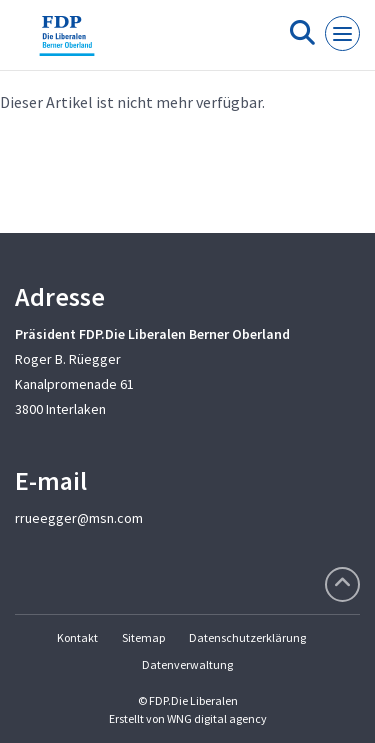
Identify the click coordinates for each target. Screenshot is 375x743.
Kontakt (77, 637)
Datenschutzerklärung (247, 637)
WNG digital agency (217, 718)
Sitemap (143, 637)
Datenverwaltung (187, 664)
